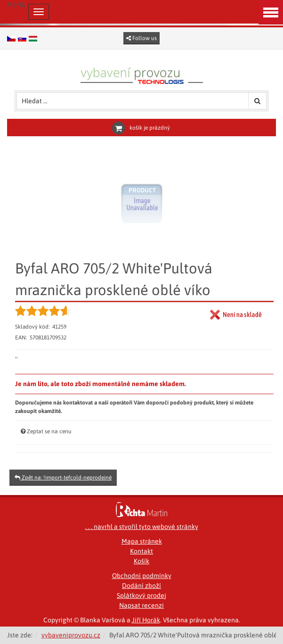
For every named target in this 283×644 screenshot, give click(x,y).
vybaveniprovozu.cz (71, 635)
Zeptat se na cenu (49, 431)
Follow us (141, 38)
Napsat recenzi (141, 605)
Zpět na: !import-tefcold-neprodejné (63, 478)
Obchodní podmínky (142, 576)
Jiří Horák (146, 620)
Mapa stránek (142, 541)
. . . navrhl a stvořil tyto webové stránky (142, 527)
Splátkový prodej (141, 595)
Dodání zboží (141, 586)
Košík (141, 561)
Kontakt (141, 551)
